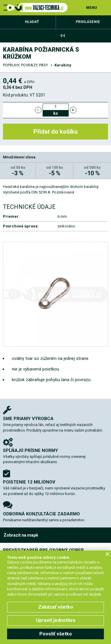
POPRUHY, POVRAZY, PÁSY (25, 65)
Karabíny (63, 65)
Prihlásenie (88, 22)
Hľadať (32, 22)
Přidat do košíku (55, 132)
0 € (63, 36)
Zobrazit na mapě (21, 535)
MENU (92, 8)
